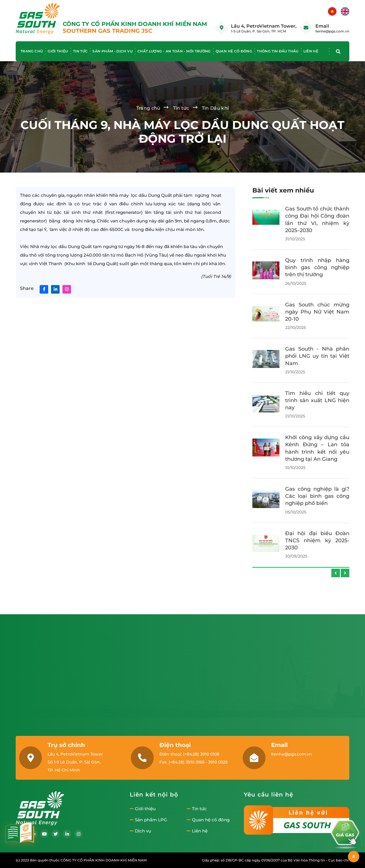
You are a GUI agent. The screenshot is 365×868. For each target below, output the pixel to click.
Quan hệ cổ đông (234, 51)
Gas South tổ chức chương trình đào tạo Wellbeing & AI (317, 481)
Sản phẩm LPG (148, 820)
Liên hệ (311, 51)
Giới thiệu (58, 51)
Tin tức (80, 51)
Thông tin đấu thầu (278, 51)
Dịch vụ (140, 831)
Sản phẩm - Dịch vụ (112, 51)
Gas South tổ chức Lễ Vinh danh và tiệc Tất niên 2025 (317, 351)
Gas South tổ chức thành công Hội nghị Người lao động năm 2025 (317, 395)
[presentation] (336, 573)
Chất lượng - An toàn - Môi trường (174, 51)
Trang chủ (32, 51)
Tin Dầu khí (215, 108)
